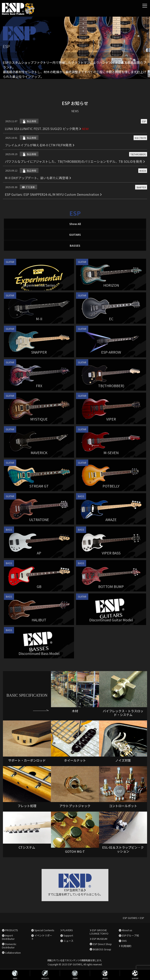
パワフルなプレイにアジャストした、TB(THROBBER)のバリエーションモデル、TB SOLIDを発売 (75, 161)
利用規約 (126, 946)
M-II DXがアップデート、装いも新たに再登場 (38, 178)
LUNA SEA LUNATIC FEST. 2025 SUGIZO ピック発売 (43, 129)
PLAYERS (68, 930)
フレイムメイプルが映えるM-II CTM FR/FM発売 (40, 145)
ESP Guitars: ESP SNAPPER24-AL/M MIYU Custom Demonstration (53, 194)
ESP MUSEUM (100, 939)
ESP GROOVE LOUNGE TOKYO (99, 932)
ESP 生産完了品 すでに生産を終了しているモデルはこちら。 (75, 885)
